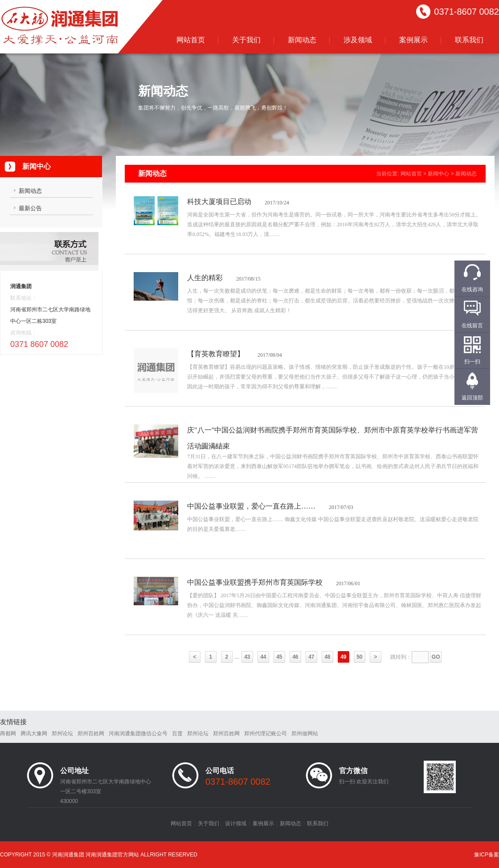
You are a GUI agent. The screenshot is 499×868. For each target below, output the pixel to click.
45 (279, 657)
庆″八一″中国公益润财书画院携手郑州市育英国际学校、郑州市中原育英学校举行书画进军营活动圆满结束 (333, 438)
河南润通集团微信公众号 (138, 734)
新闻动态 (302, 40)
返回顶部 (472, 398)
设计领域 (236, 823)
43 (247, 657)
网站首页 (191, 40)
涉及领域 (358, 40)
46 (295, 657)
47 (311, 657)
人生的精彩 (205, 278)
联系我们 (469, 40)
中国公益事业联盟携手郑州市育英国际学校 (255, 582)
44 (263, 657)
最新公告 (30, 208)
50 (359, 657)
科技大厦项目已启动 (219, 202)
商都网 (8, 734)
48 (327, 657)
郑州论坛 (62, 734)
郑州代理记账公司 (266, 734)
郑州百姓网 (91, 734)
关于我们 (246, 40)
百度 (177, 734)
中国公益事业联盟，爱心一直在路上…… (251, 506)
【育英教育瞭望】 (216, 354)
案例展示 (413, 40)
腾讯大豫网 (34, 734)
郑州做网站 (305, 734)
